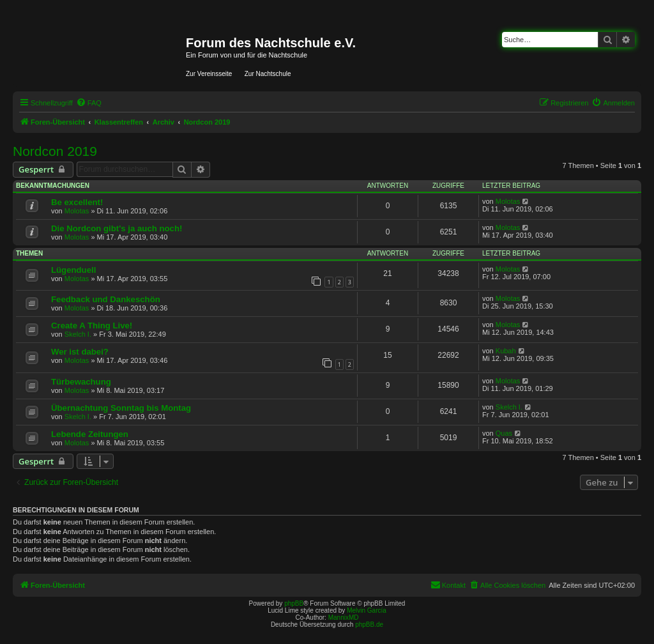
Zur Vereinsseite (209, 74)
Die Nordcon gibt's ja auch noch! (117, 228)
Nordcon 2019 (55, 151)
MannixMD (344, 617)
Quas (504, 433)
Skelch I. (78, 334)
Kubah (506, 351)
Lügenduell (73, 270)
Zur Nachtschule (268, 74)
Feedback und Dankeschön (106, 299)
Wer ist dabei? (80, 352)
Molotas (77, 211)
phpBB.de (369, 625)
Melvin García (367, 610)
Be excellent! (77, 202)
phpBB (294, 603)
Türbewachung (81, 382)
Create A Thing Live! (92, 326)
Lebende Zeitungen (90, 434)
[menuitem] (89, 103)
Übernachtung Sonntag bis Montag (121, 408)
